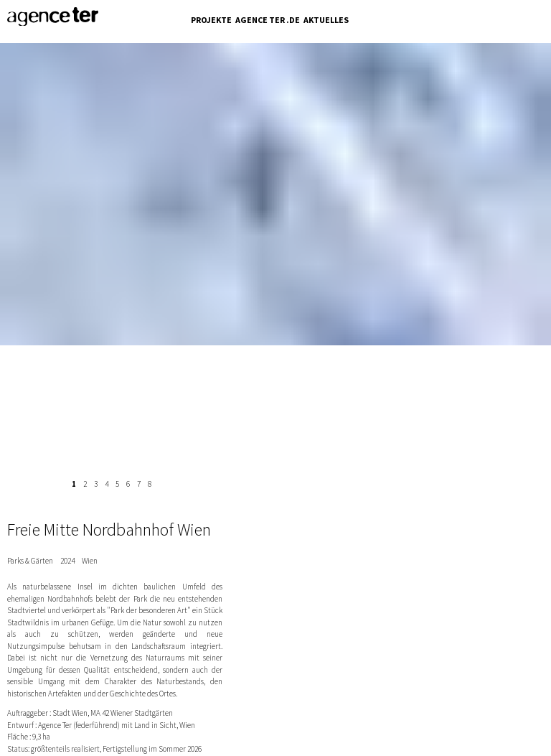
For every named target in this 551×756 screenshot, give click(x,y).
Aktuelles (326, 20)
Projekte (211, 20)
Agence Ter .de (268, 20)
